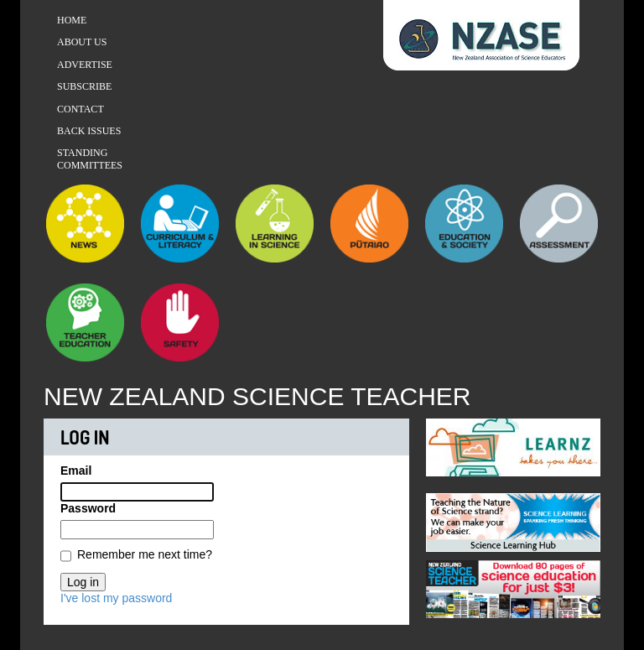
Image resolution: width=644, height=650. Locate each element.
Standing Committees (90, 159)
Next (588, 444)
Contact (80, 109)
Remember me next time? (145, 554)
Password (88, 508)
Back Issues (89, 131)
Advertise (85, 65)
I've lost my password (116, 598)
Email (76, 471)
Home (72, 20)
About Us (82, 42)
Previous (439, 444)
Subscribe (84, 86)
